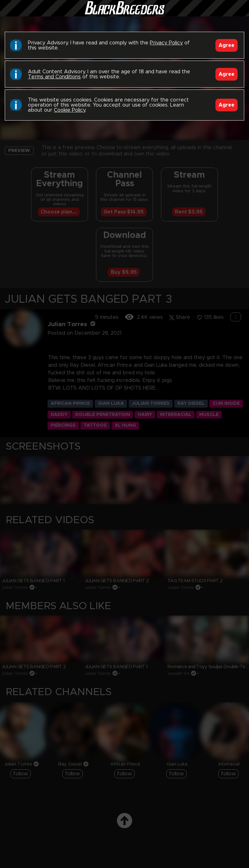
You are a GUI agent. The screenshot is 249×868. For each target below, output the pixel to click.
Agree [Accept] (227, 45)
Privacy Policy (166, 43)
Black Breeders (124, 14)
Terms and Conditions (54, 77)
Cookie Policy (70, 110)
